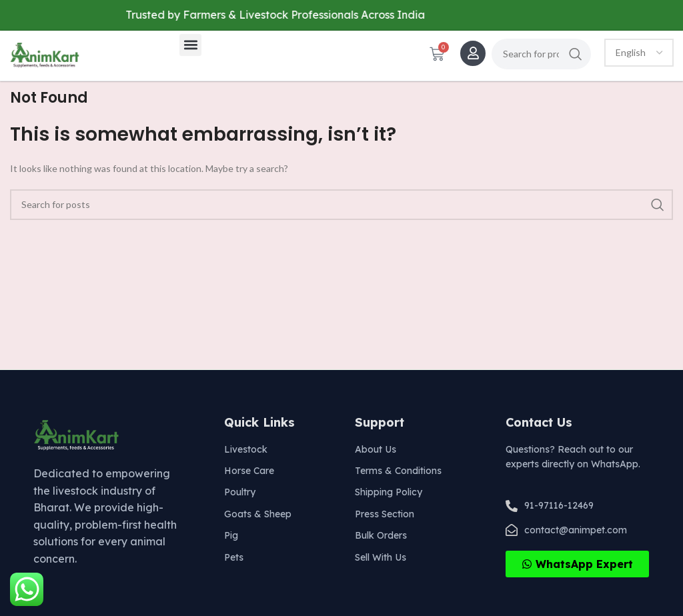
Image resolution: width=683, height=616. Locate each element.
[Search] (542, 54)
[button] (190, 45)
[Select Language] (639, 53)
